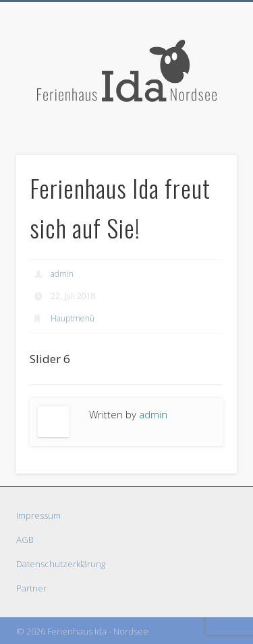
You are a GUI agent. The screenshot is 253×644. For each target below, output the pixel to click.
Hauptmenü (73, 318)
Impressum (38, 515)
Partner (31, 588)
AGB (25, 540)
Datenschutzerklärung (61, 564)
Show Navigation (204, 121)
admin (62, 274)
